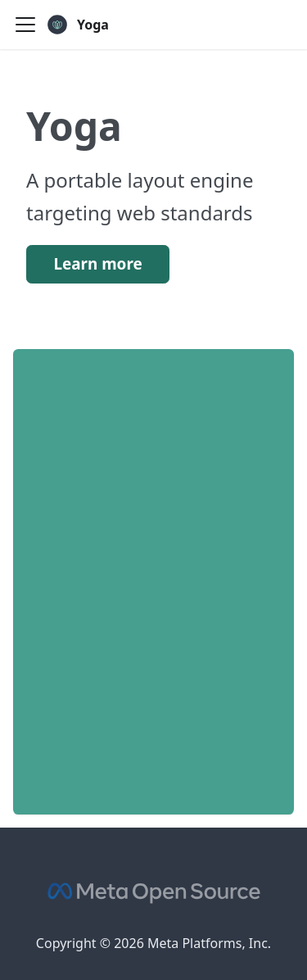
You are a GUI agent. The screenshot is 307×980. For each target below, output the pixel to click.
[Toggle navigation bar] (25, 25)
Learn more (97, 264)
